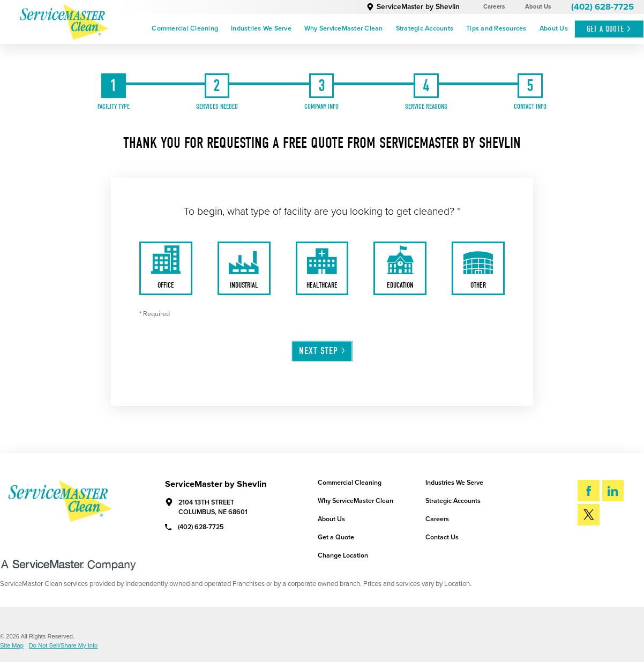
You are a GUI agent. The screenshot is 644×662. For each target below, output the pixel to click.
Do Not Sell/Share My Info (63, 646)
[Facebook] (589, 491)
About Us (538, 7)
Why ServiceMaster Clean (344, 29)
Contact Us (442, 537)
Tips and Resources (496, 29)
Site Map (12, 646)
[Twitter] (589, 515)
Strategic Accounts (425, 29)
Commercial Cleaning (185, 29)
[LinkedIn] (613, 491)
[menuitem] (185, 29)
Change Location (343, 556)
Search (605, 545)
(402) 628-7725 (602, 7)
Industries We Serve (261, 29)
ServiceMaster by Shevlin (413, 7)
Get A (609, 29)
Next (323, 351)
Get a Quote (336, 537)
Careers (494, 7)
